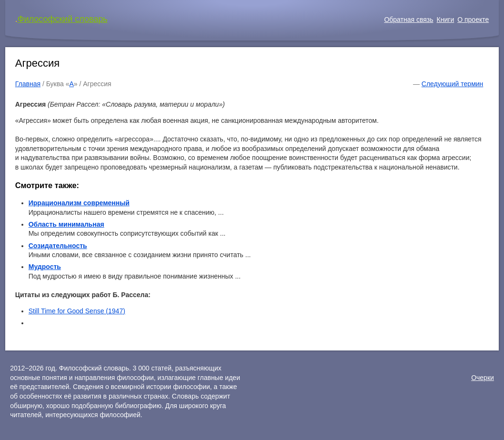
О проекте (473, 20)
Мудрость (45, 267)
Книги (446, 20)
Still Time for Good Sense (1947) (77, 311)
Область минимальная (66, 224)
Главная (28, 84)
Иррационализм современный (79, 203)
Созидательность (58, 246)
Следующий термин (452, 84)
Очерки (483, 378)
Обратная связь (408, 20)
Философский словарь (63, 19)
